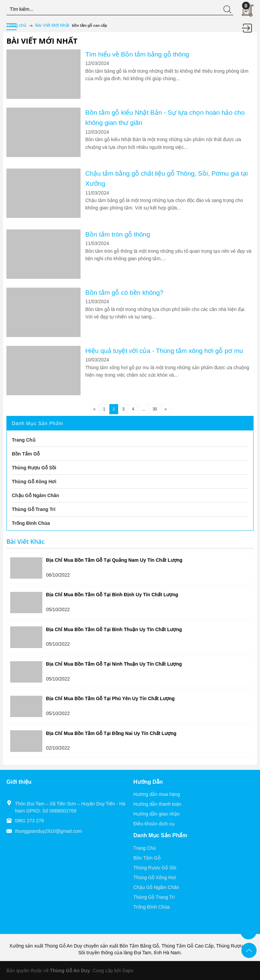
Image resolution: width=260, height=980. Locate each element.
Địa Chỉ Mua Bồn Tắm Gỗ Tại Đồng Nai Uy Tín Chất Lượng (111, 733)
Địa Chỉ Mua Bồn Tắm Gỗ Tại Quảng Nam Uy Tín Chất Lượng (114, 560)
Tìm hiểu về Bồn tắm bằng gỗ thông (137, 54)
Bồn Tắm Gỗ (147, 858)
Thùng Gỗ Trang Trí (154, 897)
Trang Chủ (145, 848)
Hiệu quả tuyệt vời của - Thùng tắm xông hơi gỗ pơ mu (164, 351)
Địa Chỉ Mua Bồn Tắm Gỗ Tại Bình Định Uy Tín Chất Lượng (112, 595)
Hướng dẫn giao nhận (157, 814)
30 (154, 409)
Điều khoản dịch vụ (154, 824)
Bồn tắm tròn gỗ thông (118, 234)
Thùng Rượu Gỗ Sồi (155, 868)
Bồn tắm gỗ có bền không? (124, 293)
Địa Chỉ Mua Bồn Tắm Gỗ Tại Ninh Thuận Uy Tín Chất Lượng (114, 664)
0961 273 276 (29, 821)
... (143, 409)
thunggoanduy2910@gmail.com (48, 831)
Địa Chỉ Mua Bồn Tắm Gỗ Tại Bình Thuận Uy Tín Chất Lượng (114, 629)
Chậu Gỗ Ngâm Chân (156, 887)
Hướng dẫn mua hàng (157, 794)
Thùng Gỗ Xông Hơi (155, 877)
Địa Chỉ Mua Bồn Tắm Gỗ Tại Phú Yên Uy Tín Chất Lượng (110, 698)
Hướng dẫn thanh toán (157, 804)
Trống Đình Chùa (151, 907)
